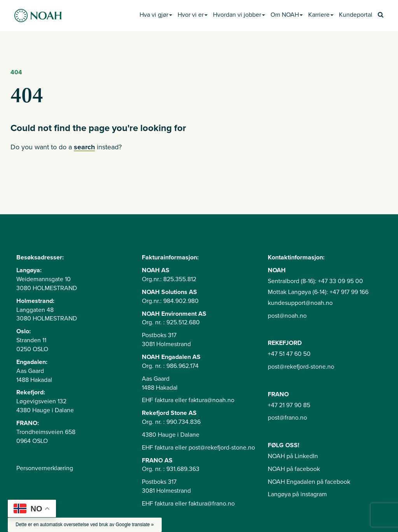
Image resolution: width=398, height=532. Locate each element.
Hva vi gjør (156, 15)
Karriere (321, 15)
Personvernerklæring (45, 468)
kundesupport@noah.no (300, 303)
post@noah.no (287, 316)
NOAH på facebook (294, 469)
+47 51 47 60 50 (289, 354)
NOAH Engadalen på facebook (309, 482)
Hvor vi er (193, 15)
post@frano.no (287, 418)
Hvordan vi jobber (239, 15)
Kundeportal (356, 15)
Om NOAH (287, 15)
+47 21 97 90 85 (289, 405)
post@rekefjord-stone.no (301, 367)
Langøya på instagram (297, 494)
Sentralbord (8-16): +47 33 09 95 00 (315, 281)
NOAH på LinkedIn (293, 456)
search (84, 147)
